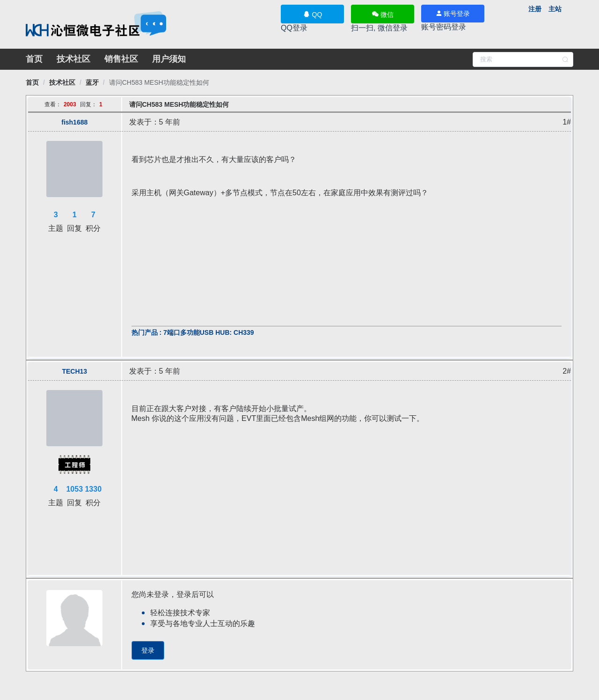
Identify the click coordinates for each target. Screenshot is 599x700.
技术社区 (73, 59)
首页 (34, 59)
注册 (535, 9)
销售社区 (121, 59)
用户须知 (169, 59)
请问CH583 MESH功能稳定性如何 (159, 82)
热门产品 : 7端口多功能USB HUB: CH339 (193, 332)
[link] (32, 82)
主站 (555, 9)
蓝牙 (92, 82)
